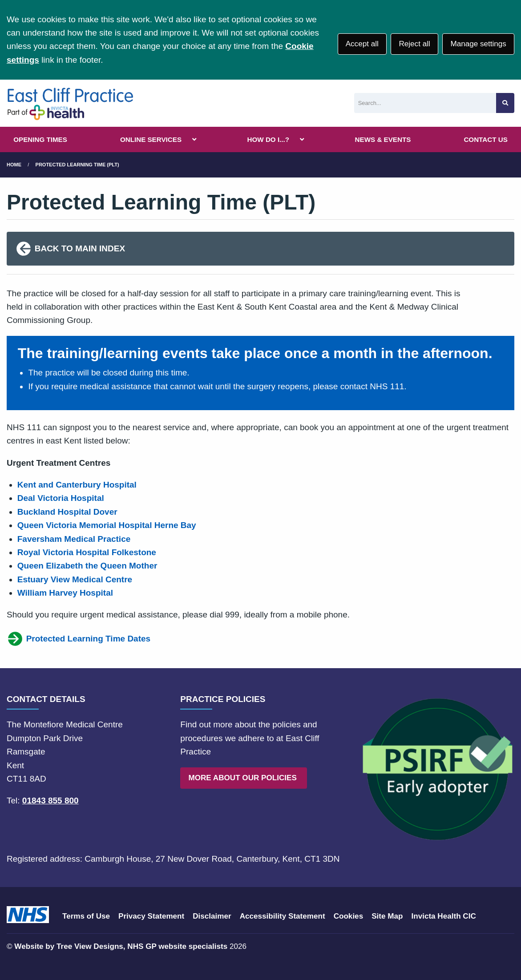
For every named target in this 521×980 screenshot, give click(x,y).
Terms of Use (86, 916)
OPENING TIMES (40, 139)
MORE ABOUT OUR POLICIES (243, 778)
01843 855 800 (50, 801)
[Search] (425, 103)
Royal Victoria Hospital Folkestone (87, 552)
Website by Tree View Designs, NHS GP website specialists (121, 946)
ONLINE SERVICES (151, 139)
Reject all (414, 44)
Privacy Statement (151, 916)
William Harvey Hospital (67, 593)
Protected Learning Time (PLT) (77, 165)
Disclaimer (212, 916)
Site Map (387, 916)
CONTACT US (485, 139)
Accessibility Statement (283, 916)
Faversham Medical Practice (74, 539)
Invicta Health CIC (443, 916)
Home (14, 165)
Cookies (349, 916)
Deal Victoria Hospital (61, 498)
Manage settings (478, 44)
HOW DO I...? (269, 139)
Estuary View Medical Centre (75, 579)
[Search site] (505, 103)
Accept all (362, 44)
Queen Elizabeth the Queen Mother (87, 566)
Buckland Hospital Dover (67, 512)
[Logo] (70, 103)
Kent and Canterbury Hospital (77, 485)
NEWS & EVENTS (383, 139)
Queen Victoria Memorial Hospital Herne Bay (107, 525)
